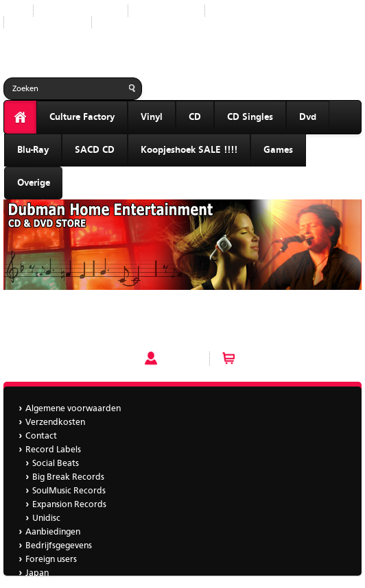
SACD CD (95, 150)
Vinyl (152, 117)
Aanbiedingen (243, 11)
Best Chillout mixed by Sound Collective (85, 313)
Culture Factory (82, 117)
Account (180, 358)
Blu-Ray (33, 150)
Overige (34, 183)
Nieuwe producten (81, 11)
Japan (114, 22)
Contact (41, 436)
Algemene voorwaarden (73, 409)
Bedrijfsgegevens (48, 22)
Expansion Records (69, 505)
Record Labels (166, 11)
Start (13, 11)
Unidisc (46, 518)
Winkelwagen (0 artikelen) (295, 358)
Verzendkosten (55, 422)
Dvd (308, 117)
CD (195, 117)
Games (278, 150)
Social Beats (56, 464)
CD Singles (250, 117)
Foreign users (51, 560)
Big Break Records (68, 477)
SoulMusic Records (69, 491)
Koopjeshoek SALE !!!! (189, 150)
